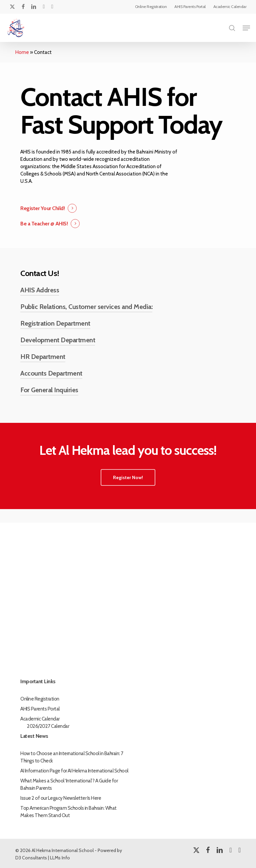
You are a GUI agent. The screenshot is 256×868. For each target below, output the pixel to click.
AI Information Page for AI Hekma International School (74, 771)
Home (22, 52)
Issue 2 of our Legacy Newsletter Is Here (61, 798)
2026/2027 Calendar (48, 726)
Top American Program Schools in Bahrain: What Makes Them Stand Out (68, 812)
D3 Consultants (31, 858)
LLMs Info (60, 858)
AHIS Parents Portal (40, 709)
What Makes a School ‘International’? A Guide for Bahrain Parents (69, 784)
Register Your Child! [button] (42, 208)
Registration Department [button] (55, 323)
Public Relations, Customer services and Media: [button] (86, 307)
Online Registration (40, 699)
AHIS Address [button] (40, 290)
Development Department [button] (58, 340)
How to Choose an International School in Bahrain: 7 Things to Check (72, 757)
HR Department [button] (43, 357)
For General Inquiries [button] (49, 390)
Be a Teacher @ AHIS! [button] (44, 224)
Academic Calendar (40, 719)
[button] (246, 28)
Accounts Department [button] (51, 373)
